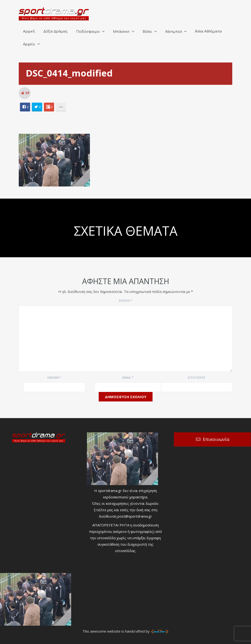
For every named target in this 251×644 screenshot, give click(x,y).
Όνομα (54, 378)
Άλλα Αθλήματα (208, 31)
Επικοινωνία (216, 439)
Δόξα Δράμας (56, 31)
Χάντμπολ (174, 32)
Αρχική (29, 31)
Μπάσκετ (121, 32)
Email (128, 378)
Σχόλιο (125, 301)
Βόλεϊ (147, 32)
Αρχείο (29, 44)
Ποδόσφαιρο (88, 32)
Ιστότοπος (197, 378)
